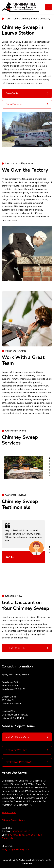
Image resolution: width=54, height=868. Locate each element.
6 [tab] (50, 473)
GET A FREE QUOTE (27, 737)
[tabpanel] (23, 468)
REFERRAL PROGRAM (27, 762)
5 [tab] (50, 470)
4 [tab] (50, 467)
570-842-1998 (16, 835)
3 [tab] (50, 464)
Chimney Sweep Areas (13, 820)
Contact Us (7, 838)
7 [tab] (50, 476)
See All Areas (9, 813)
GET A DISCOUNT (27, 750)
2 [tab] (50, 461)
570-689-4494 (34, 835)
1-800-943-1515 (21, 831)
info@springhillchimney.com (15, 849)
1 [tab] (50, 458)
